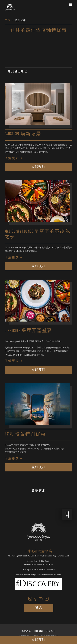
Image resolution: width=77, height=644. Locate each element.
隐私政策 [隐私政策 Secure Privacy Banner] (26, 631)
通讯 (39, 608)
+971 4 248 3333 (42, 561)
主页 (8, 20)
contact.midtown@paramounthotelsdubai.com (39, 575)
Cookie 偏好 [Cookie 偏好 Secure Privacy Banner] (38, 631)
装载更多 (38, 491)
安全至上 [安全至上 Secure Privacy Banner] (51, 631)
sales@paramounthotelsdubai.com (38, 570)
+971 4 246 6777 (45, 565)
